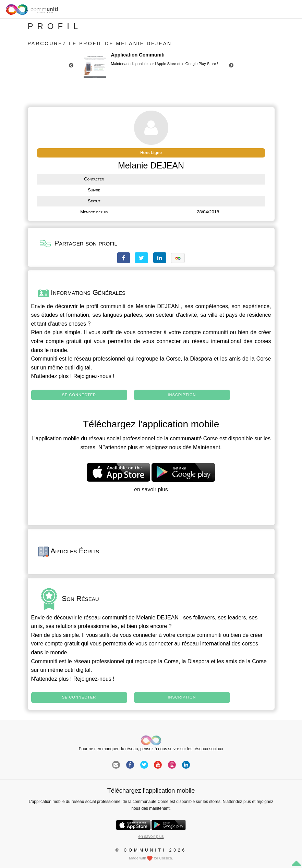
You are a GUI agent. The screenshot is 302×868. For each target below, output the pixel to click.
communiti (113, 306)
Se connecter (79, 395)
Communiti (44, 359)
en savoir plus (151, 489)
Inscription (182, 395)
